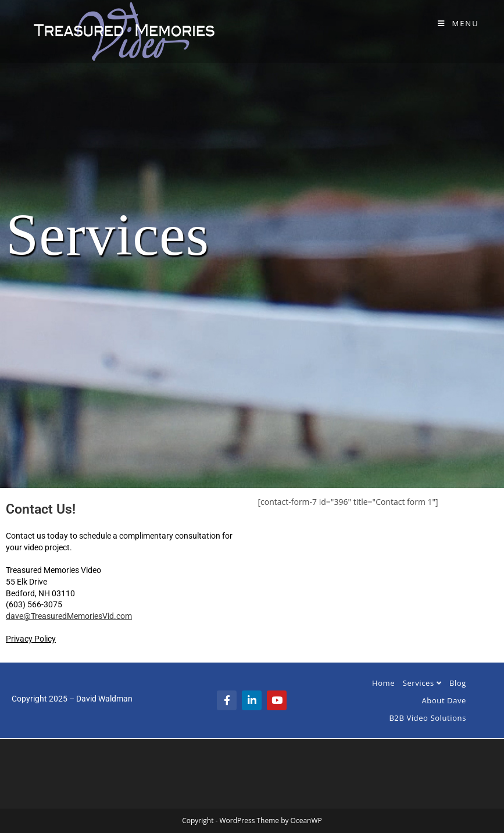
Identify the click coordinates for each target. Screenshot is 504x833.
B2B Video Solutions (428, 718)
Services (422, 683)
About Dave (444, 700)
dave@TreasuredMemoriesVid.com (69, 616)
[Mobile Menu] (458, 23)
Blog (458, 683)
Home (383, 683)
